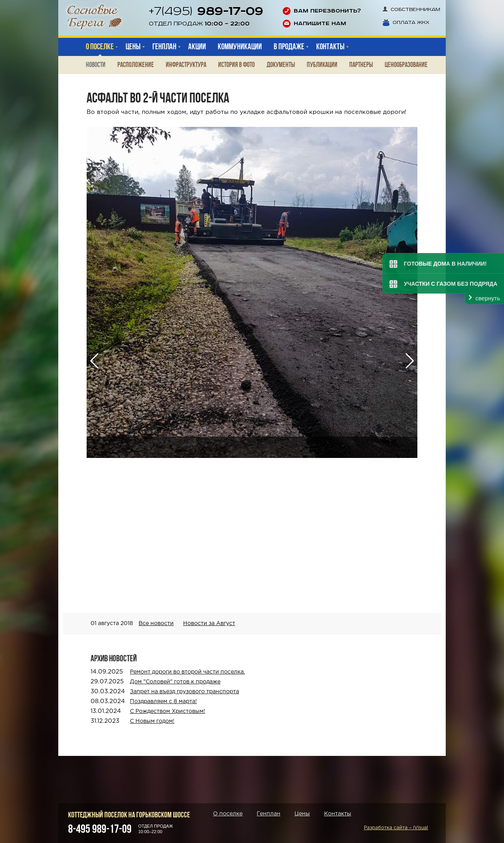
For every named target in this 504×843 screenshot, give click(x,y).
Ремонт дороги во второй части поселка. (187, 672)
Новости (96, 65)
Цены (302, 814)
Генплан (269, 814)
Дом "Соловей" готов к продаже (175, 682)
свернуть (488, 298)
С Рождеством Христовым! (168, 711)
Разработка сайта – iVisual (396, 828)
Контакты (338, 814)
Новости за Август (209, 623)
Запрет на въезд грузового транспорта (184, 692)
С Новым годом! (152, 721)
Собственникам (411, 10)
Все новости (156, 623)
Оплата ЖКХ (406, 23)
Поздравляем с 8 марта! (163, 702)
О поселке (100, 47)
